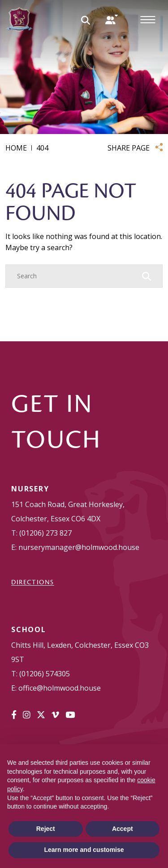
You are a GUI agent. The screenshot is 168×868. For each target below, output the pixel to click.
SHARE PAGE (129, 148)
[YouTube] (70, 715)
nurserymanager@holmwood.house (79, 547)
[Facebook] (14, 715)
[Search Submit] (86, 20)
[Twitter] (41, 715)
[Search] (75, 276)
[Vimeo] (55, 715)
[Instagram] (27, 715)
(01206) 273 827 (45, 533)
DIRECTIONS (33, 582)
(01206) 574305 (45, 674)
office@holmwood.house (60, 688)
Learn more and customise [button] (84, 850)
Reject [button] (46, 829)
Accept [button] (123, 829)
